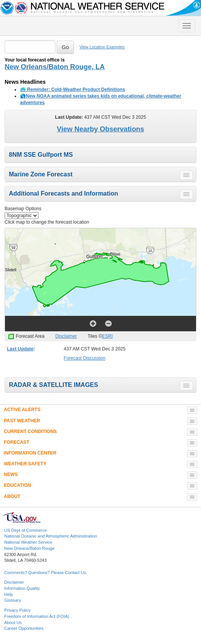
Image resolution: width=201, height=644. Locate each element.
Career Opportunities (24, 628)
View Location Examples (102, 47)
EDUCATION (17, 485)
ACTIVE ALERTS (22, 410)
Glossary (13, 600)
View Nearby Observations (101, 129)
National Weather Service (28, 542)
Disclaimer (66, 336)
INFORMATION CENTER (30, 453)
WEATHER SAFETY (25, 464)
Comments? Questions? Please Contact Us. (46, 573)
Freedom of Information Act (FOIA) (37, 616)
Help (9, 594)
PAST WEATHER (22, 421)
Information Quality (22, 588)
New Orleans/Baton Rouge (29, 548)
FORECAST (17, 442)
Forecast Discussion (85, 358)
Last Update (20, 349)
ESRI (107, 336)
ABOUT (12, 496)
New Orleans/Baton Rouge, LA (55, 67)
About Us (13, 622)
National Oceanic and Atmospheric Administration (51, 536)
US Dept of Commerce (26, 530)
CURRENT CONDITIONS (30, 432)
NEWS (11, 475)
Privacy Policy (17, 610)
